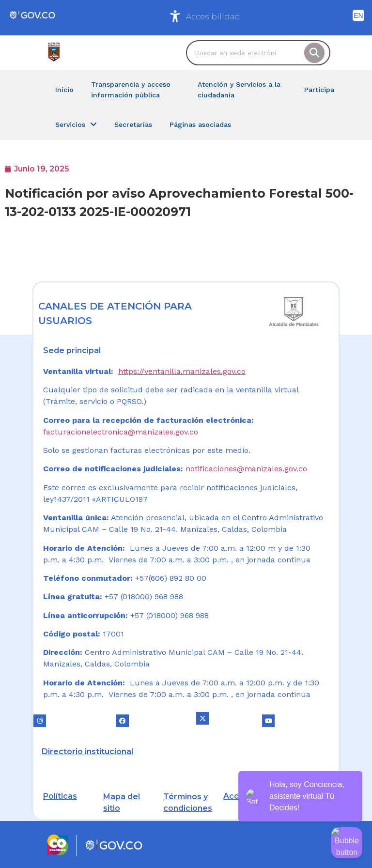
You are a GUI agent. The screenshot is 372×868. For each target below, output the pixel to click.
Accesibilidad (213, 17)
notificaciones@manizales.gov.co (246, 469)
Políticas (60, 796)
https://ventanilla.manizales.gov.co (182, 371)
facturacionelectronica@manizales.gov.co (121, 432)
